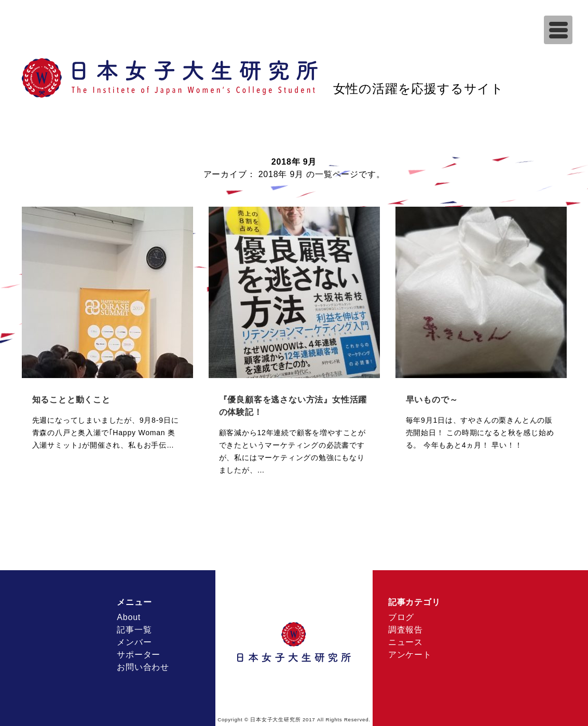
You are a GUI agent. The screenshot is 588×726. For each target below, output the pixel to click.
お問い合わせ (143, 667)
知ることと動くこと (71, 400)
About (129, 617)
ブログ (401, 617)
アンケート (410, 655)
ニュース (406, 642)
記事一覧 (134, 630)
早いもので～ (432, 400)
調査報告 (406, 630)
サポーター (139, 655)
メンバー (134, 642)
